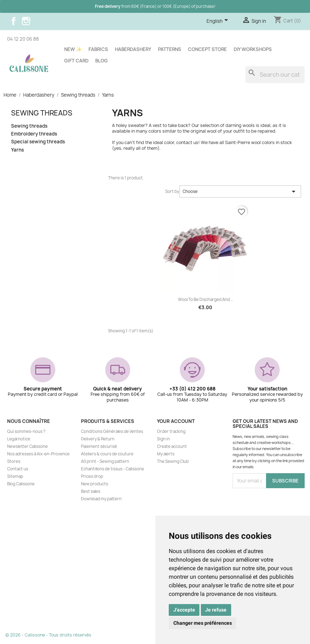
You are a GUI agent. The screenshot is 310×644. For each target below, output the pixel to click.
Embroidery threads (34, 134)
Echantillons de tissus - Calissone (113, 469)
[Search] (275, 75)
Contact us (18, 469)
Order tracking (171, 431)
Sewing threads (42, 113)
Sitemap (15, 476)
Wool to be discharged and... (205, 300)
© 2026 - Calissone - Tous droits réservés (48, 635)
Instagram (26, 21)
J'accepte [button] (184, 610)
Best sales (91, 491)
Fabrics (98, 49)
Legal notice (19, 439)
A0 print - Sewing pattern (105, 461)
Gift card (76, 61)
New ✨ (73, 49)
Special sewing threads (38, 142)
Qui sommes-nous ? (26, 431)
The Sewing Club (173, 461)
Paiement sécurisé (99, 446)
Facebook (14, 21)
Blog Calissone (21, 484)
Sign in (163, 439)
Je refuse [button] (216, 610)
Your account (176, 421)
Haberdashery (133, 49)
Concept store (207, 49)
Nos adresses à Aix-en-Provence (38, 454)
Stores (14, 461)
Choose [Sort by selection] (240, 191)
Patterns (170, 49)
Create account (172, 446)
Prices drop (92, 476)
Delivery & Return (98, 439)
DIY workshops (253, 49)
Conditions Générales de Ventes (112, 431)
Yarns (17, 150)
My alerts (166, 454)
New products (95, 484)
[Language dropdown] (218, 21)
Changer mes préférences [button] (203, 623)
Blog (101, 61)
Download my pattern (101, 499)
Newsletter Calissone (27, 446)
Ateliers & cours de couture (107, 454)
